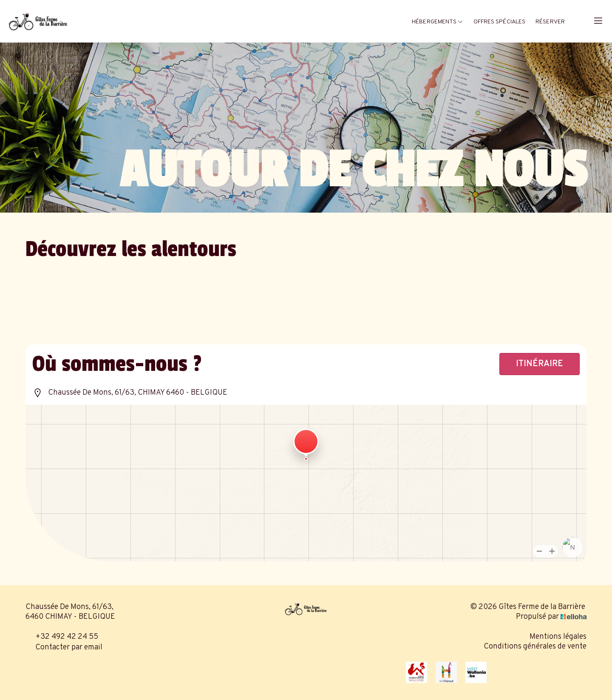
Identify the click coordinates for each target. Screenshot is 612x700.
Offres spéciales (500, 22)
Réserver (550, 22)
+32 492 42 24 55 (62, 637)
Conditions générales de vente (535, 647)
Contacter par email (64, 647)
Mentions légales (558, 637)
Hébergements (437, 22)
